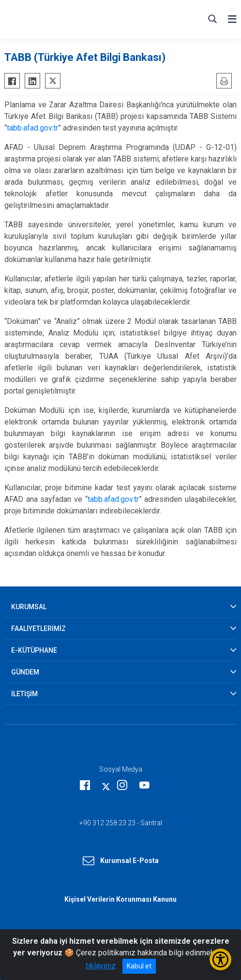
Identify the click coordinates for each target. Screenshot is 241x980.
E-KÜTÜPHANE (34, 650)
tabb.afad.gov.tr (32, 128)
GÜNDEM (25, 672)
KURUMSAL (29, 607)
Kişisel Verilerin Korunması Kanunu (120, 899)
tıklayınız (101, 966)
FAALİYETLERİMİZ (38, 629)
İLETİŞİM (24, 694)
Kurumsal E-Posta (121, 861)
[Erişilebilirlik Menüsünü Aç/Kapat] (220, 959)
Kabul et (139, 966)
